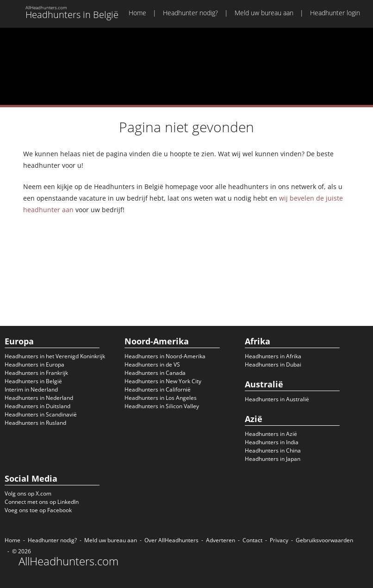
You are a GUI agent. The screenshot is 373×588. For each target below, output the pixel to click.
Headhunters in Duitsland (37, 406)
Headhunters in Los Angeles (161, 398)
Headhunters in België (33, 381)
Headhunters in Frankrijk (36, 373)
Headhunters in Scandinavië (41, 414)
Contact (252, 540)
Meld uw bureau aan (264, 13)
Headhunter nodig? (190, 13)
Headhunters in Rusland (35, 423)
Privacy (279, 540)
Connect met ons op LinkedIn (42, 502)
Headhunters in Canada (155, 373)
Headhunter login (335, 13)
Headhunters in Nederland (39, 398)
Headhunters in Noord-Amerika (165, 356)
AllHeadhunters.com (68, 561)
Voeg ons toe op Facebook (38, 510)
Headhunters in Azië (271, 434)
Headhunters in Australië (277, 399)
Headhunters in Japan (273, 459)
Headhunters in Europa (34, 364)
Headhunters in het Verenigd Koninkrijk (55, 356)
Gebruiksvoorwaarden (324, 540)
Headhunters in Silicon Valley (162, 406)
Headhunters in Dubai (273, 364)
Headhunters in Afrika (273, 356)
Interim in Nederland (31, 389)
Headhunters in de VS (152, 364)
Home (137, 13)
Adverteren (221, 540)
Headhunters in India (272, 442)
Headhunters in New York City (163, 381)
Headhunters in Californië (158, 389)
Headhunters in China (273, 450)
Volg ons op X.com (28, 493)
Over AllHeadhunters (171, 540)
